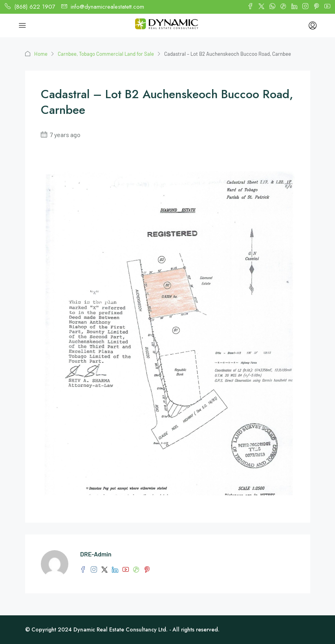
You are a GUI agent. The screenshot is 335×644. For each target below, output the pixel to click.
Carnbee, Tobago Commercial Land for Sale (106, 54)
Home (41, 54)
